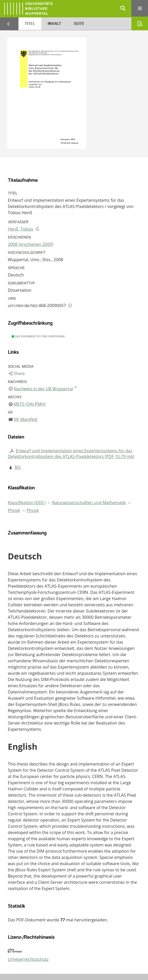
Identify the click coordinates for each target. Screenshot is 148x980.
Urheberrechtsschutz (28, 959)
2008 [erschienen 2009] (30, 244)
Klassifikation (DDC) (27, 503)
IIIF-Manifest (25, 419)
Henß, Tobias (21, 229)
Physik (14, 510)
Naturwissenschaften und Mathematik (89, 503)
